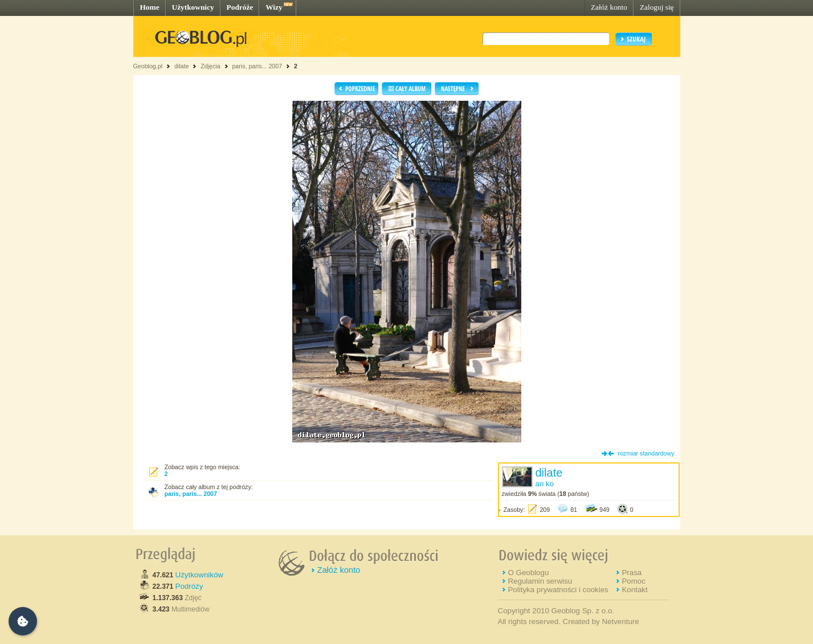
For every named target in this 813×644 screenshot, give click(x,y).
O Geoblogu (528, 573)
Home (150, 7)
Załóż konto (609, 7)
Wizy (274, 7)
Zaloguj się (657, 7)
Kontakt (634, 590)
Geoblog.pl (148, 66)
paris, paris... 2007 (257, 66)
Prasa (632, 573)
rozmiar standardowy (646, 453)
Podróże (240, 7)
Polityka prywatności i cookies (558, 590)
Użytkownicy (193, 7)
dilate (181, 66)
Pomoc (633, 581)
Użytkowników (199, 575)
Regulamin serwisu (540, 581)
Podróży (189, 586)
